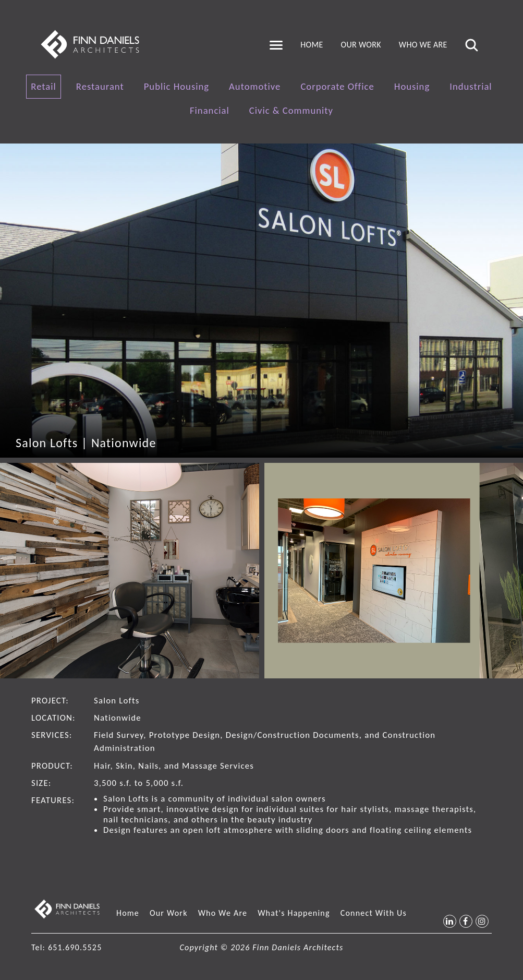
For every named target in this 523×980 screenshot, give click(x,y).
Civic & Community (291, 110)
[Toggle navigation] (276, 45)
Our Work (361, 45)
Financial (210, 110)
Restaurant (100, 86)
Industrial (471, 86)
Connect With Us (374, 913)
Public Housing (177, 86)
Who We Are (423, 45)
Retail (44, 86)
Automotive (255, 86)
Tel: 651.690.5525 (66, 947)
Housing (412, 86)
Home (312, 45)
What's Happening (294, 913)
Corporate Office (337, 86)
